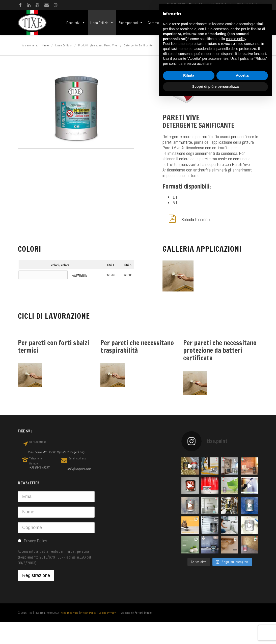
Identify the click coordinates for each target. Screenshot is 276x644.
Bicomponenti (131, 23)
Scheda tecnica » (196, 219)
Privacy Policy (88, 613)
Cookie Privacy (107, 613)
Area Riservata (70, 613)
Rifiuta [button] (189, 75)
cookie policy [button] (236, 39)
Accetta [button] (242, 75)
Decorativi (76, 23)
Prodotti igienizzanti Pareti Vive (98, 45)
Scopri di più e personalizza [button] (215, 86)
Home (45, 45)
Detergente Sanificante (138, 45)
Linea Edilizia (102, 23)
